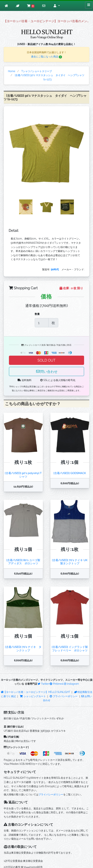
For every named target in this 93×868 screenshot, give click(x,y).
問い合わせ (47, 371)
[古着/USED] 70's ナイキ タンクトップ (23, 649)
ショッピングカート (33, 696)
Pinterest (56, 684)
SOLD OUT (46, 360)
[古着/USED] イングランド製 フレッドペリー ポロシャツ (70, 649)
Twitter (43, 684)
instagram (71, 684)
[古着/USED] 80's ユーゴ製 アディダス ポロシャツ (23, 562)
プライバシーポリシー (64, 696)
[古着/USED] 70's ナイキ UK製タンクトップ (70, 562)
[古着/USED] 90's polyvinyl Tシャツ (23, 475)
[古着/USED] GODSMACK (70, 473)
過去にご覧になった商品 (47, 56)
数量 (37, 314)
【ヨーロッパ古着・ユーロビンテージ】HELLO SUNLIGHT (35, 692)
